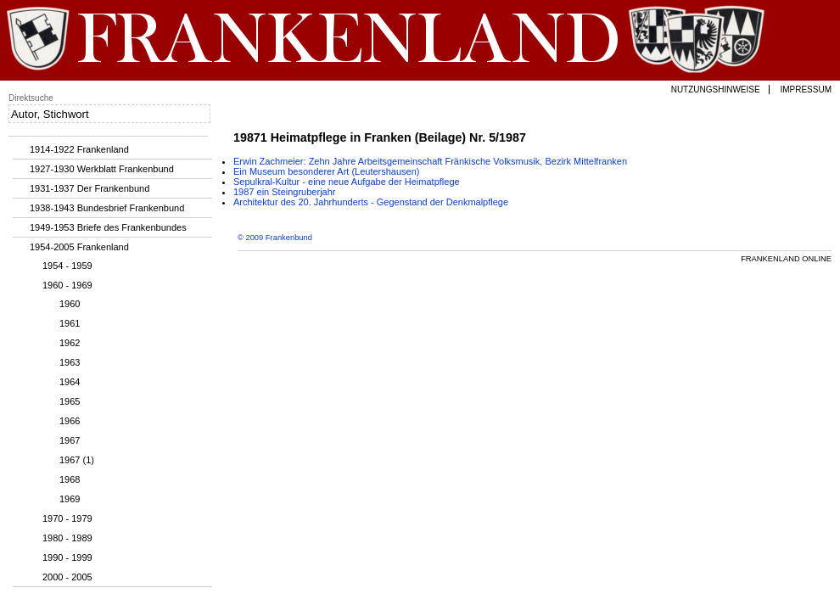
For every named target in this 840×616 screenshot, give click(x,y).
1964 (70, 382)
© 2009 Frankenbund (275, 238)
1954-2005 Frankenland (79, 247)
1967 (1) (77, 460)
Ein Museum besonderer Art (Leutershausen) (327, 171)
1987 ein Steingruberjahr (284, 192)
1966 (70, 421)
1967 (70, 440)
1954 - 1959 (67, 266)
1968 (70, 479)
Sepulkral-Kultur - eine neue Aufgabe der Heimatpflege (347, 182)
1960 (70, 304)
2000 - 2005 (67, 577)
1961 (70, 323)
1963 (70, 362)
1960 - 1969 (67, 285)
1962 (70, 343)
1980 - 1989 (67, 538)
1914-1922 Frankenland (79, 149)
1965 (70, 401)
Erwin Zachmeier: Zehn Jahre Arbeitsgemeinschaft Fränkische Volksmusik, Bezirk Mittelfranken (430, 161)
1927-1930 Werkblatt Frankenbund (102, 169)
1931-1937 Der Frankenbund (90, 188)
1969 (70, 499)
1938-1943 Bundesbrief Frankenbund (107, 208)
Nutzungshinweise (716, 90)
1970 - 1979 (67, 518)
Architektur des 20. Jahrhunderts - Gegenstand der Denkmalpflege (371, 202)
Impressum (806, 90)
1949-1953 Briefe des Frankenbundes (108, 227)
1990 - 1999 (67, 557)
